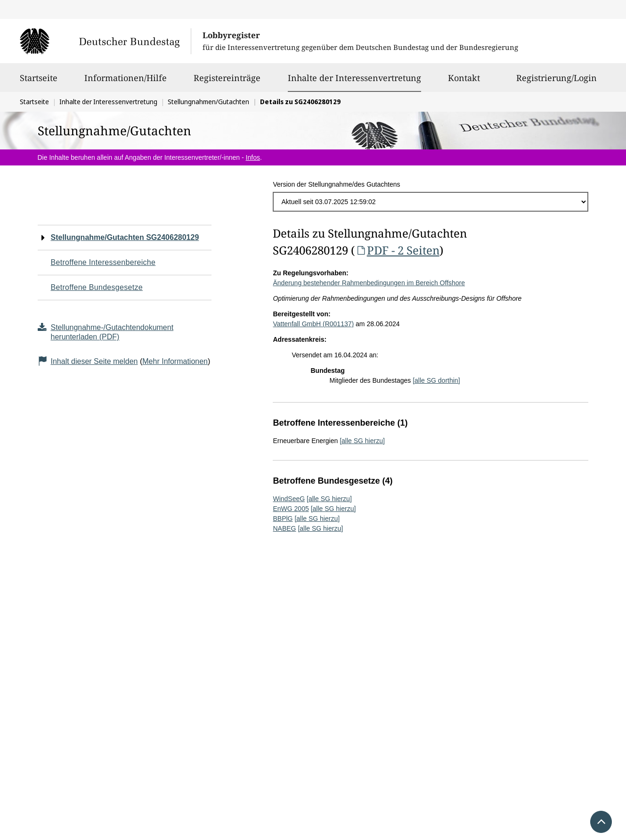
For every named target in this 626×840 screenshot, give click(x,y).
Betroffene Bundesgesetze (97, 287)
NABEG (284, 528)
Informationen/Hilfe (126, 82)
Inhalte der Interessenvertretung (354, 78)
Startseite (39, 82)
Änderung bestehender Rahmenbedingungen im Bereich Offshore (369, 283)
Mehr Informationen (175, 361)
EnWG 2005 (291, 509)
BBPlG (283, 519)
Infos (253, 157)
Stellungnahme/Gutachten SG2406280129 (125, 237)
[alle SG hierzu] (362, 441)
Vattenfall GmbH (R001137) (313, 324)
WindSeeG (289, 499)
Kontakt (464, 82)
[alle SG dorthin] (436, 380)
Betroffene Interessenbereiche (103, 262)
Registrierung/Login (557, 82)
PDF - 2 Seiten (397, 250)
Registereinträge (227, 82)
